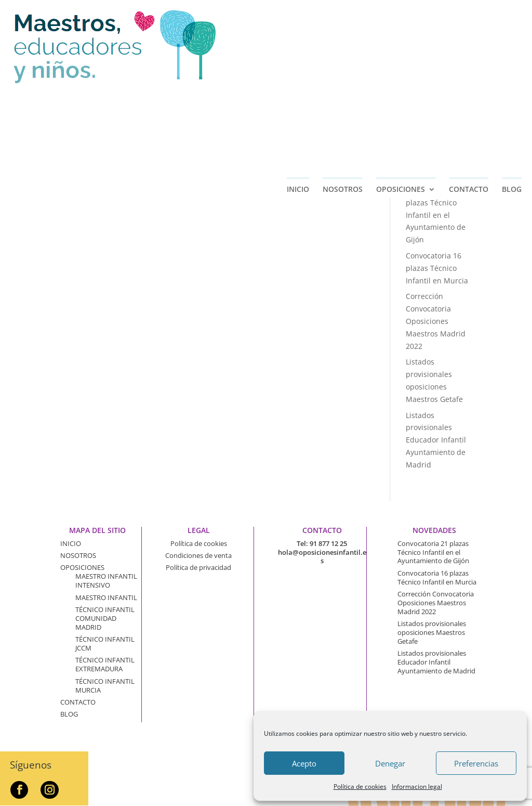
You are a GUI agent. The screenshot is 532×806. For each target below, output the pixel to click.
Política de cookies (360, 786)
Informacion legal (417, 786)
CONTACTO (469, 95)
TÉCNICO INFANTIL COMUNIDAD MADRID (105, 618)
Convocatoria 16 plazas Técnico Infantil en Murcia (437, 268)
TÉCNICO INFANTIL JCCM (105, 643)
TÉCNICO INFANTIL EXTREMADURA (105, 664)
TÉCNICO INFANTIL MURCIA (105, 686)
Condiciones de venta (198, 555)
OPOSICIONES (401, 95)
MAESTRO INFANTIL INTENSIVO (106, 581)
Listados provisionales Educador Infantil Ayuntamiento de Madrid (436, 440)
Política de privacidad (198, 567)
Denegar (390, 763)
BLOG (512, 95)
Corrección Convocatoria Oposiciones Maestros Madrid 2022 (436, 321)
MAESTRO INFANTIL (106, 597)
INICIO (298, 95)
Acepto (304, 763)
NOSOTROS (343, 95)
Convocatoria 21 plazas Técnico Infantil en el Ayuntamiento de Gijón (436, 215)
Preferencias (476, 763)
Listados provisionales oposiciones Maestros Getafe (432, 632)
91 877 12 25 (328, 543)
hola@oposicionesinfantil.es (322, 557)
